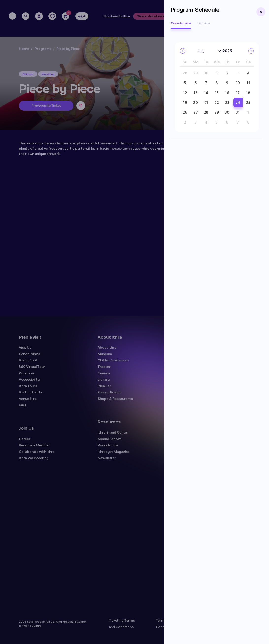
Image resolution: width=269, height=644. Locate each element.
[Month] (209, 51)
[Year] (230, 51)
